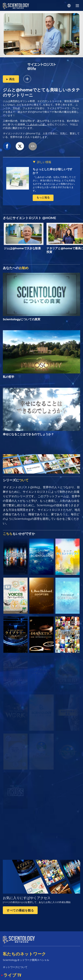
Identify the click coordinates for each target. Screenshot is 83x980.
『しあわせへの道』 (36, 124)
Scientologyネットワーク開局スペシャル (26, 957)
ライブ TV (12, 972)
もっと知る (43, 197)
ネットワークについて (15, 964)
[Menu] (77, 6)
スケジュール (12, 978)
